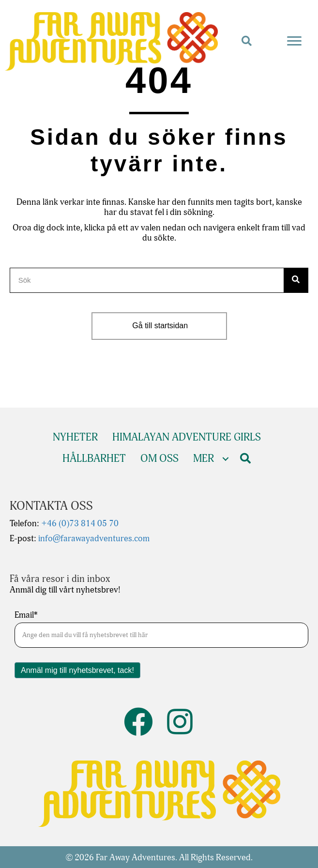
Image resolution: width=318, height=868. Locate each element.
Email (26, 615)
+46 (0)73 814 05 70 (79, 524)
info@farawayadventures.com (93, 539)
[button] (247, 41)
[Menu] (294, 41)
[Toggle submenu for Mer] (226, 459)
